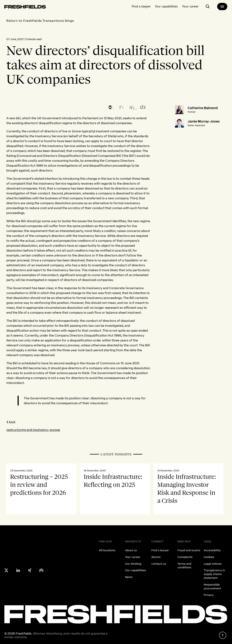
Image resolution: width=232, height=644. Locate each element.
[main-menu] (222, 7)
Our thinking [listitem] (133, 564)
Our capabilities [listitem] (135, 570)
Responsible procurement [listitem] (212, 586)
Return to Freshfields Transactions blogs (40, 21)
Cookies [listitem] (209, 557)
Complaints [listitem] (185, 557)
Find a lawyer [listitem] (160, 550)
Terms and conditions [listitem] (184, 566)
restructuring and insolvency (27, 430)
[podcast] (41, 570)
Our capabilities (166, 6)
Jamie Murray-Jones (204, 121)
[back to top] (223, 635)
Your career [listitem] (133, 557)
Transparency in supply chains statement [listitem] (214, 574)
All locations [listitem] (107, 550)
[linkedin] (132, 108)
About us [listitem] (131, 550)
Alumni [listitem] (156, 557)
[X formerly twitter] (7, 570)
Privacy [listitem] (209, 595)
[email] (110, 108)
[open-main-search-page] (208, 7)
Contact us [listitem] (159, 564)
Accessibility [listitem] (212, 550)
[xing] (30, 570)
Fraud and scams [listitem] (189, 550)
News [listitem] (129, 577)
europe (55, 430)
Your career (190, 6)
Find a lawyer (141, 6)
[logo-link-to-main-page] (25, 8)
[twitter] (121, 108)
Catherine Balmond (203, 108)
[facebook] (142, 108)
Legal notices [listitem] (213, 564)
